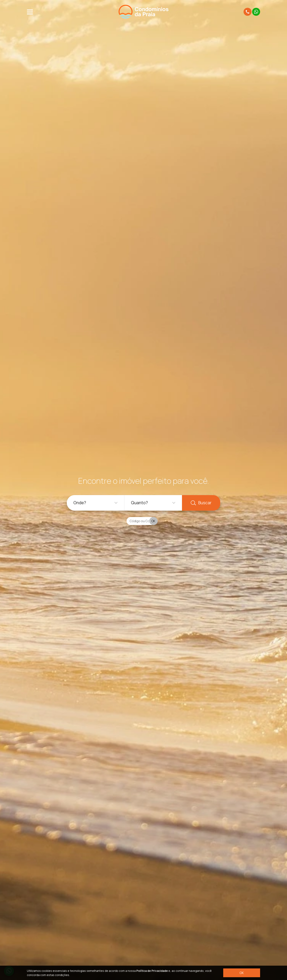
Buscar (201, 503)
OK (242, 973)
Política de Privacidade (152, 971)
